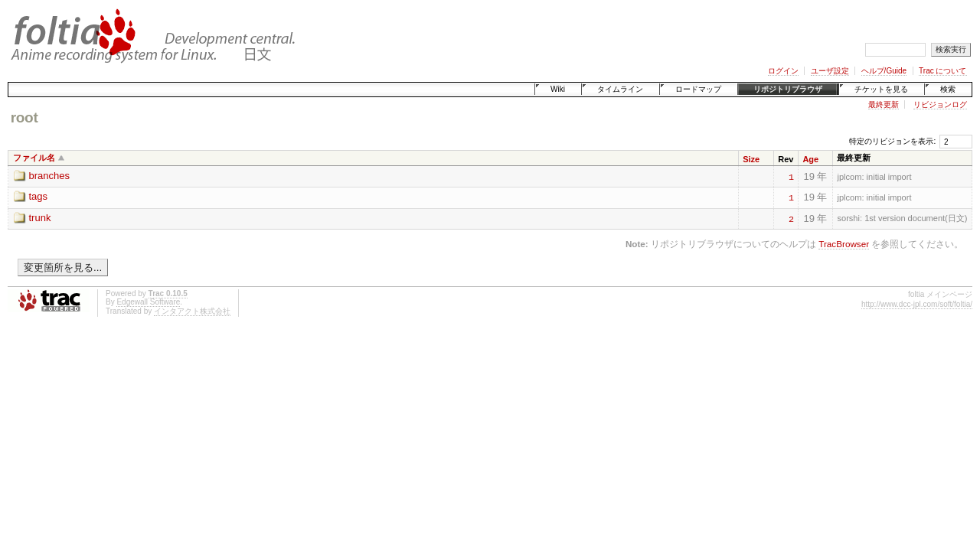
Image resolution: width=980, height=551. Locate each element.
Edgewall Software (148, 302)
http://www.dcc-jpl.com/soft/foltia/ (917, 304)
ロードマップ (698, 89)
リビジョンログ (940, 104)
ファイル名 (34, 158)
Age (810, 159)
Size (751, 159)
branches (49, 176)
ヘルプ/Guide (884, 71)
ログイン (783, 71)
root (24, 117)
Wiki (558, 89)
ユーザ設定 (830, 71)
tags (39, 196)
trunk (40, 218)
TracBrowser (844, 244)
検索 (948, 89)
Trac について (942, 71)
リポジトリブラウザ (788, 89)
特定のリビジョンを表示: (892, 141)
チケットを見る (881, 89)
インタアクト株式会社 (192, 311)
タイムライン (620, 89)
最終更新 (884, 104)
